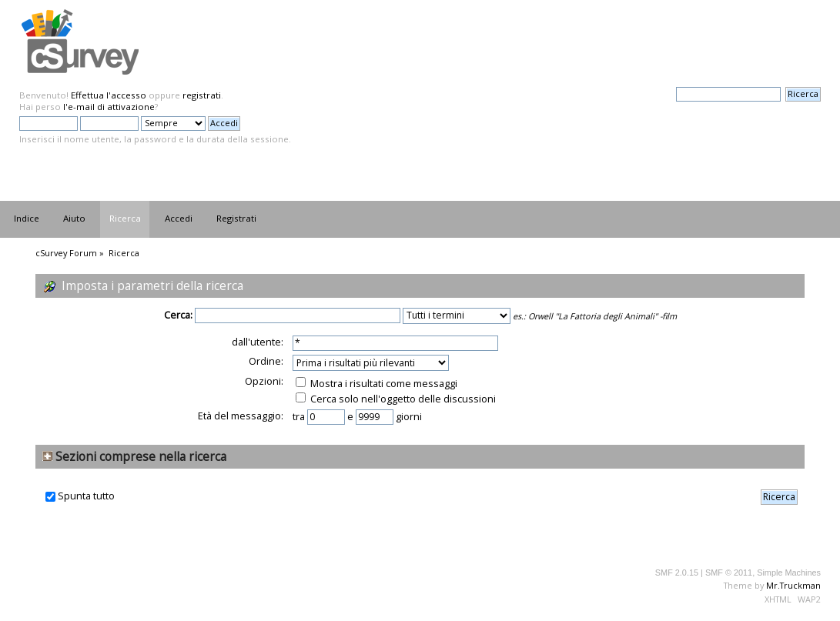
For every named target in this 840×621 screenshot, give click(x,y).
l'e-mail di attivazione (109, 107)
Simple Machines (789, 573)
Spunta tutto (86, 496)
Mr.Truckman (793, 585)
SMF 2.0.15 (677, 573)
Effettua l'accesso (109, 95)
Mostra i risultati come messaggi (376, 383)
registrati (202, 95)
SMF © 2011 (729, 573)
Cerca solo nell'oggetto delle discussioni (396, 399)
